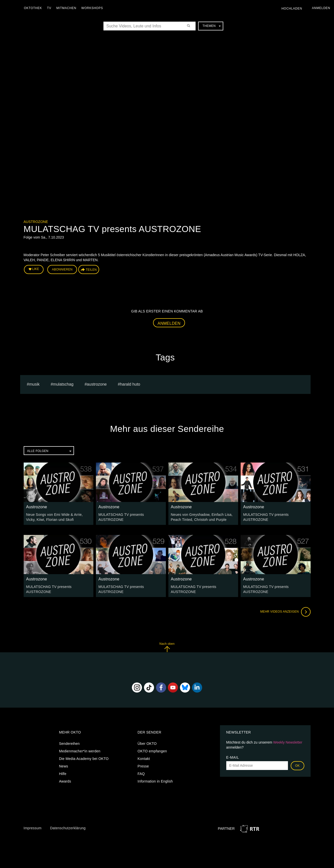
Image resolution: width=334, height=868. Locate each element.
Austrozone (36, 222)
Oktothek (33, 8)
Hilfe (63, 774)
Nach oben (167, 647)
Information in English (155, 781)
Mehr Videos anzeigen (285, 612)
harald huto (130, 384)
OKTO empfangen (152, 751)
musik (34, 384)
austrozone (97, 384)
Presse (143, 766)
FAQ (141, 774)
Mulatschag (63, 384)
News (64, 766)
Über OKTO (147, 744)
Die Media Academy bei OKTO (84, 759)
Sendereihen (69, 744)
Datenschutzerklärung (68, 828)
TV (49, 8)
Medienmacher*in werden (80, 751)
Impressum (33, 828)
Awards (65, 781)
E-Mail (233, 757)
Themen (211, 26)
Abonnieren (62, 269)
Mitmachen (66, 8)
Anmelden (169, 323)
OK (298, 766)
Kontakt (144, 759)
